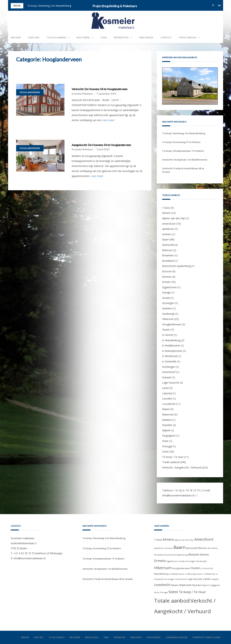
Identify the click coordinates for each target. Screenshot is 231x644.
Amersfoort (169, 224)
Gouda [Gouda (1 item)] (182, 561)
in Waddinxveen (171, 345)
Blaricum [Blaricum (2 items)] (203, 548)
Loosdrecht (169, 404)
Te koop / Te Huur (173, 457)
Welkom (16, 37)
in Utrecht (168, 335)
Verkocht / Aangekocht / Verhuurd (182, 467)
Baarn (166, 239)
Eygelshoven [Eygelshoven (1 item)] (172, 561)
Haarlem (167, 308)
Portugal (167, 446)
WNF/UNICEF (146, 37)
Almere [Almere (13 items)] (168, 539)
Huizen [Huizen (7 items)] (195, 568)
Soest (165, 452)
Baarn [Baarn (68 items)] (180, 547)
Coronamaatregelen (176, 637)
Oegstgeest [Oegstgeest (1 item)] (215, 585)
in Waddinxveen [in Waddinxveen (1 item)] (177, 574)
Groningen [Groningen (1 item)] (190, 561)
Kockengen (169, 367)
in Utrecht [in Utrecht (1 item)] (206, 568)
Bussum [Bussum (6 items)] (194, 554)
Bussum (167, 271)
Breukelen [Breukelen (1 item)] (213, 548)
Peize (165, 441)
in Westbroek (170, 356)
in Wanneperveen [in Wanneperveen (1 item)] (194, 574)
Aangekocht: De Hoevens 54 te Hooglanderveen (101, 145)
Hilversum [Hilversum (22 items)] (163, 568)
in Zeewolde (169, 361)
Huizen (166, 330)
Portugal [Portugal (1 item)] (164, 592)
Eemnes (167, 277)
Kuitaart (167, 377)
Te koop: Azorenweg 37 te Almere (181, 142)
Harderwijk (168, 314)
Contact (166, 37)
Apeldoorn (168, 229)
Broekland (168, 261)
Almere (166, 213)
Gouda (166, 298)
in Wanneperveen (172, 351)
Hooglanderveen (30, 92)
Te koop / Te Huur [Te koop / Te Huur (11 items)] (192, 592)
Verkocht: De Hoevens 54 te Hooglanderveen (100, 89)
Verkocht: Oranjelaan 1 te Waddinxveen (185, 160)
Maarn (166, 409)
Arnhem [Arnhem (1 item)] (169, 548)
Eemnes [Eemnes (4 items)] (204, 555)
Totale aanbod (56, 37)
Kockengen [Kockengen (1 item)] (170, 579)
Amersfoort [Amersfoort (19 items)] (204, 539)
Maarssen (168, 414)
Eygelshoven (169, 287)
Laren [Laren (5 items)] (207, 579)
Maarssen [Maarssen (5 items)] (185, 585)
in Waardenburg (171, 340)
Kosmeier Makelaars (82, 94)
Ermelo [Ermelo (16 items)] (160, 561)
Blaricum (167, 250)
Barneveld (168, 245)
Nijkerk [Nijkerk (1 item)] (206, 585)
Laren (165, 388)
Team (103, 37)
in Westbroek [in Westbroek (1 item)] (209, 574)
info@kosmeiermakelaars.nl (178, 495)
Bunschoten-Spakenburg (176, 266)
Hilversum (168, 319)
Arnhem (167, 234)
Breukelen (168, 255)
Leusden (167, 398)
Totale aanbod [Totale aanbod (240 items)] (172, 601)
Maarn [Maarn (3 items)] (175, 585)
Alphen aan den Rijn (174, 218)
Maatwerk (83, 37)
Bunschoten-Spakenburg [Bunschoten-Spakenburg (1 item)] (176, 555)
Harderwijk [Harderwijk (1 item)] (201, 561)
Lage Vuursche (171, 383)
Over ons (34, 37)
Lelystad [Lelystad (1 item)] (215, 579)
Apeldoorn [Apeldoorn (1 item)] (159, 548)
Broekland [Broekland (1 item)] (159, 555)
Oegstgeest (169, 436)
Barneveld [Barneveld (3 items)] (192, 548)
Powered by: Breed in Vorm (206, 637)
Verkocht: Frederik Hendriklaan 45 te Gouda (183, 170)
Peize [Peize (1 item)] (157, 592)
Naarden (167, 425)
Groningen (168, 303)
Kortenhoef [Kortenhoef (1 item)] (181, 579)
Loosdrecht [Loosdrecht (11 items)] (162, 585)
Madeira (167, 420)
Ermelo (166, 282)
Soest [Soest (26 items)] (173, 592)
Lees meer (108, 120)
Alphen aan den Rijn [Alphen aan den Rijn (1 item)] (184, 540)
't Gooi (166, 208)
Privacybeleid (188, 37)
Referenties (121, 37)
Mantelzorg (92, 637)
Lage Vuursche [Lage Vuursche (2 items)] (195, 579)
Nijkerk (166, 430)
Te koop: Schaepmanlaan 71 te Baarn (183, 151)
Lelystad (167, 393)
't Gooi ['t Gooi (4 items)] (158, 540)
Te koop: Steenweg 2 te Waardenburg (49, 6)
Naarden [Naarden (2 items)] (197, 585)
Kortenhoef (169, 372)
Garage (166, 292)
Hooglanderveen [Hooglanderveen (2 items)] (181, 568)
